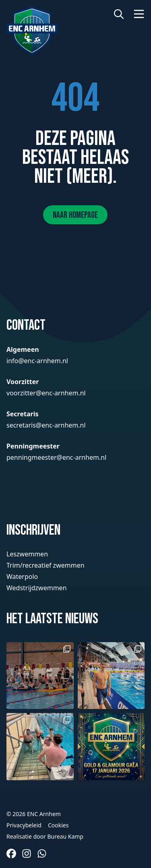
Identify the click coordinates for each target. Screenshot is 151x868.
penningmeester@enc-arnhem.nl (56, 457)
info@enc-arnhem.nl (37, 361)
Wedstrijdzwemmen (37, 588)
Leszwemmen (27, 554)
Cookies (58, 825)
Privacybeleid (24, 825)
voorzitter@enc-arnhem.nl (46, 393)
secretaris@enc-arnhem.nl (46, 425)
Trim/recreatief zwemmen (46, 565)
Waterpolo (22, 577)
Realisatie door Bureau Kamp (45, 836)
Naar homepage (75, 215)
